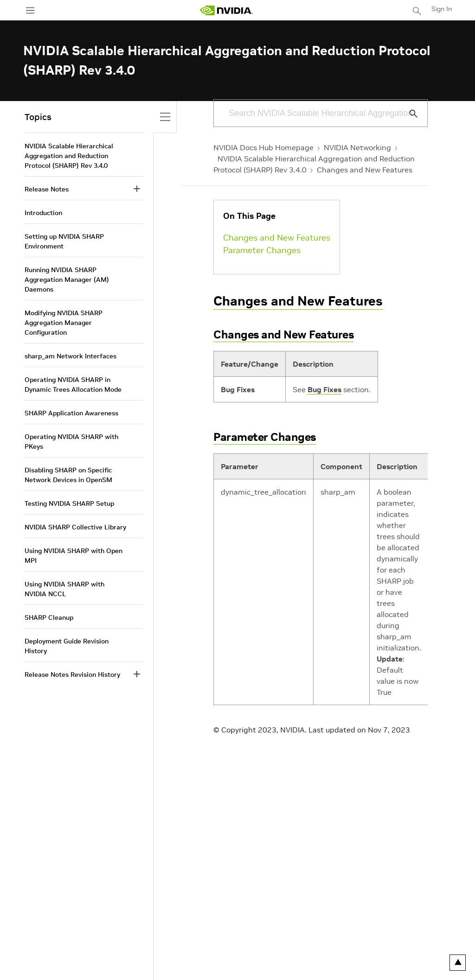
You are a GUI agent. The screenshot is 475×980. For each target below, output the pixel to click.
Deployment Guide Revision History (67, 646)
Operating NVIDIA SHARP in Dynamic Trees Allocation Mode (73, 385)
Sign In (442, 9)
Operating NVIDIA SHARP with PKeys (71, 442)
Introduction (43, 213)
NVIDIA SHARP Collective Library (75, 527)
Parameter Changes (262, 250)
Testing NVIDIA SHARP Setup (69, 503)
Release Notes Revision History (72, 675)
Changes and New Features (365, 170)
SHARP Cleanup (49, 617)
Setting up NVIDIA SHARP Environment (64, 241)
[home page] (226, 10)
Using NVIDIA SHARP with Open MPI (74, 556)
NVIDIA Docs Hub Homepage (263, 147)
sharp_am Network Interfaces (71, 356)
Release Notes (47, 189)
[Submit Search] (408, 114)
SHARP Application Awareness (71, 413)
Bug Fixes (324, 389)
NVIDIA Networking (357, 147)
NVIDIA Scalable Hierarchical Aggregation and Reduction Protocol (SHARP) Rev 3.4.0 (69, 156)
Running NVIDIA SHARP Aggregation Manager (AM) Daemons (67, 280)
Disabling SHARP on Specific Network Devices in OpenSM (68, 475)
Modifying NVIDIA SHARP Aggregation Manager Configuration (64, 323)
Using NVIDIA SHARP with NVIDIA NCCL (64, 589)
